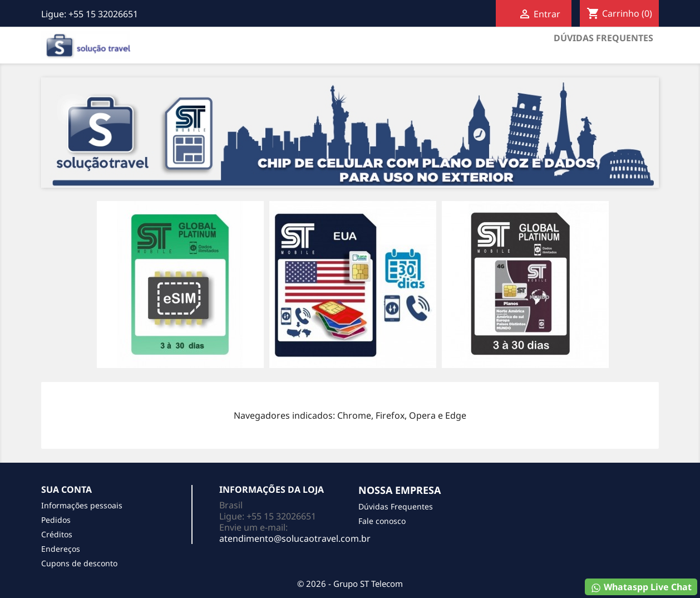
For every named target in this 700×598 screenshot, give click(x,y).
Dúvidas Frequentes (603, 38)
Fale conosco (382, 521)
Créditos (57, 534)
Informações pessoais (82, 505)
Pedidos (56, 520)
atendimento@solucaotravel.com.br (295, 538)
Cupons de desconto (79, 563)
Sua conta (66, 489)
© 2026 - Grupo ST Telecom (350, 584)
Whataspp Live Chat (641, 587)
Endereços (61, 549)
